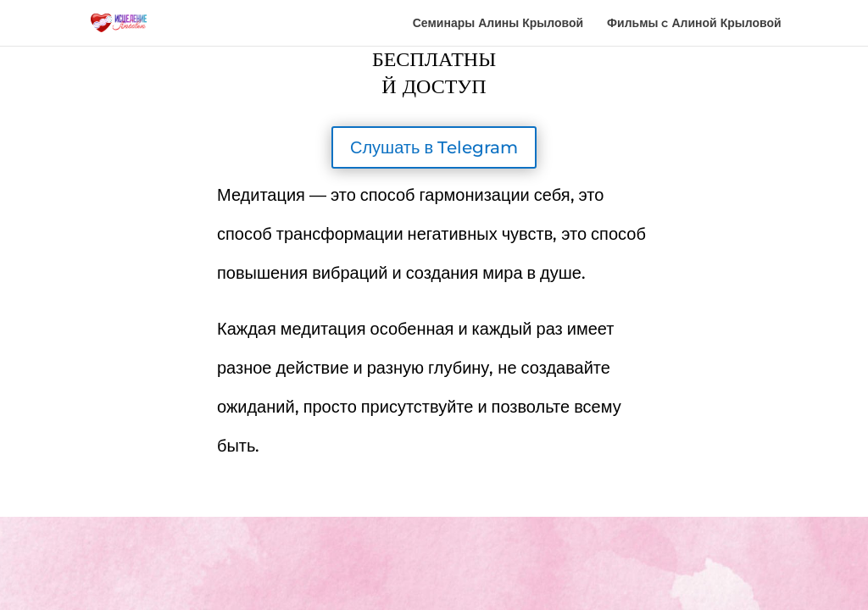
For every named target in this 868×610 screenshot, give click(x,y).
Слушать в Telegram (434, 147)
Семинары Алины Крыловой (498, 24)
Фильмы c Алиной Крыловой (694, 24)
